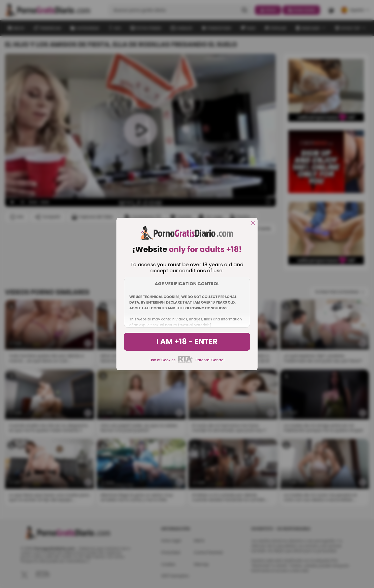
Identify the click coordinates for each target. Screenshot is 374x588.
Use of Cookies (163, 360)
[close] (253, 224)
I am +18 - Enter (187, 342)
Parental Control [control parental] (210, 360)
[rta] (185, 362)
